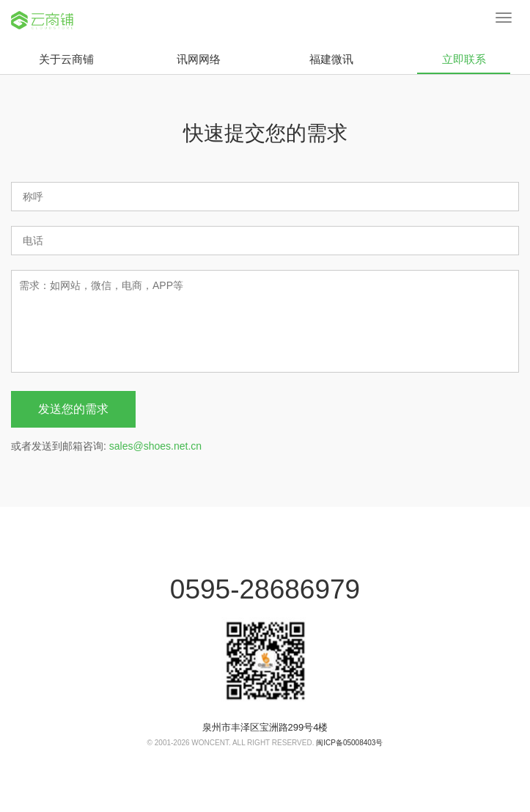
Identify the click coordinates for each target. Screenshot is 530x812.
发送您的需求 (73, 409)
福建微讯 (331, 59)
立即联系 (464, 63)
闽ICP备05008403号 (349, 743)
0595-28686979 (265, 589)
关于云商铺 (66, 59)
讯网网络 (199, 59)
